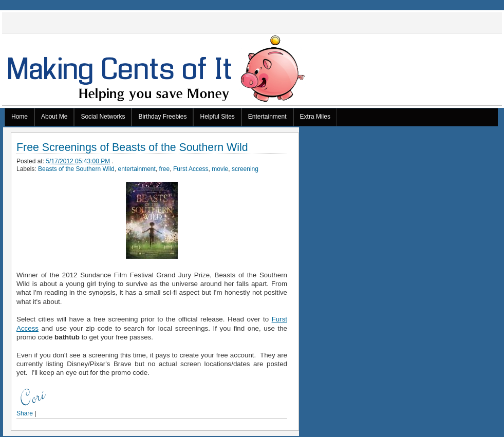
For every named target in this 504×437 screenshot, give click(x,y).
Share (25, 413)
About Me (54, 117)
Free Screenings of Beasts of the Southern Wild (132, 148)
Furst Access (191, 169)
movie (220, 169)
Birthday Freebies (162, 117)
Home (20, 117)
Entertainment (267, 117)
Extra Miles (315, 117)
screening (245, 169)
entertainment (136, 169)
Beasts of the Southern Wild (76, 169)
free (165, 169)
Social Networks (103, 117)
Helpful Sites (217, 117)
